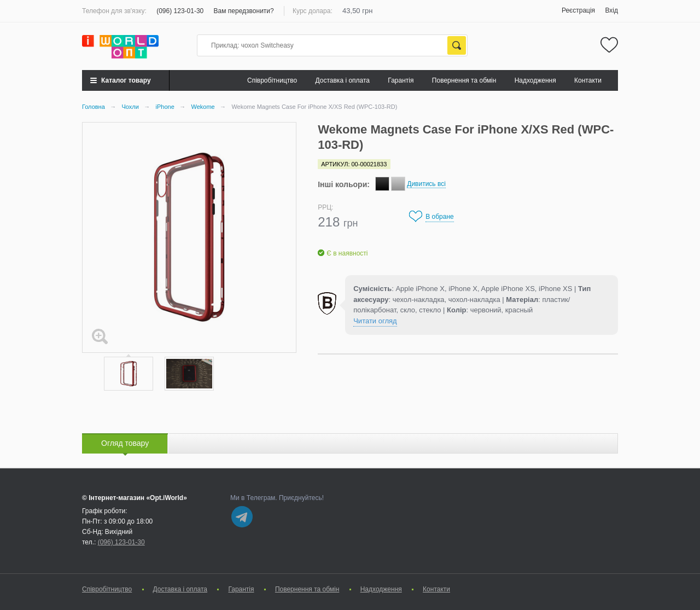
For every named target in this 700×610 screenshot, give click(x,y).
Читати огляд (375, 321)
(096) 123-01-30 (180, 11)
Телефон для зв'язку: (114, 11)
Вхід (611, 10)
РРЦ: (325, 207)
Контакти (588, 80)
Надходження (535, 80)
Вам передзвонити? (244, 11)
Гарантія (401, 80)
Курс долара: (313, 11)
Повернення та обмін (464, 80)
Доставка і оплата (343, 80)
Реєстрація (578, 10)
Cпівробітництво (272, 80)
